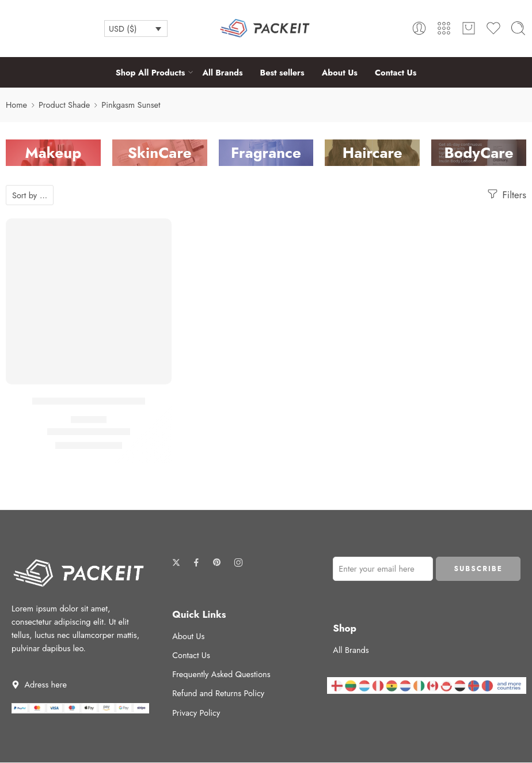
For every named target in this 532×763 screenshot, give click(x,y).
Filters (506, 194)
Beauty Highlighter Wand (89, 401)
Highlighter (89, 419)
